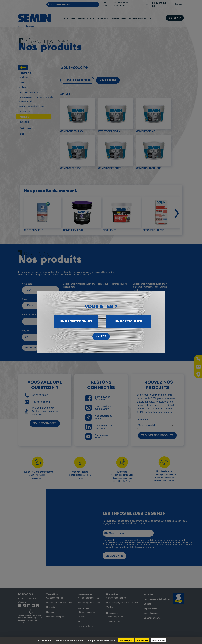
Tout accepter (126, 640)
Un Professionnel (76, 322)
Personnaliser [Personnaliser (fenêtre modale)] (159, 640)
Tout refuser (142, 640)
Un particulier (128, 322)
